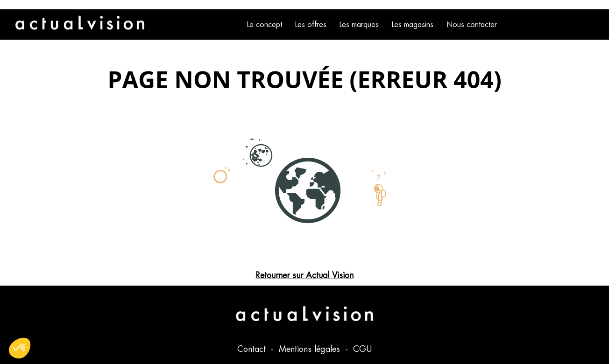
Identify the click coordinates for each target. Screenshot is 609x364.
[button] (20, 348)
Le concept (265, 24)
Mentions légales (311, 349)
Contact (253, 349)
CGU (362, 349)
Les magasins (413, 24)
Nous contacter (472, 24)
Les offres (311, 24)
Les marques (359, 24)
